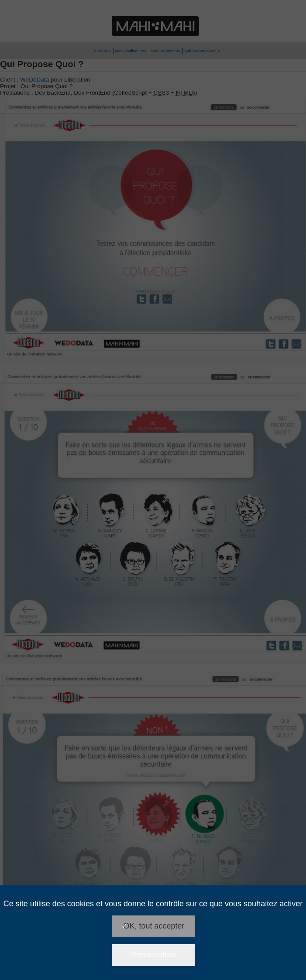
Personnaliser (153, 955)
